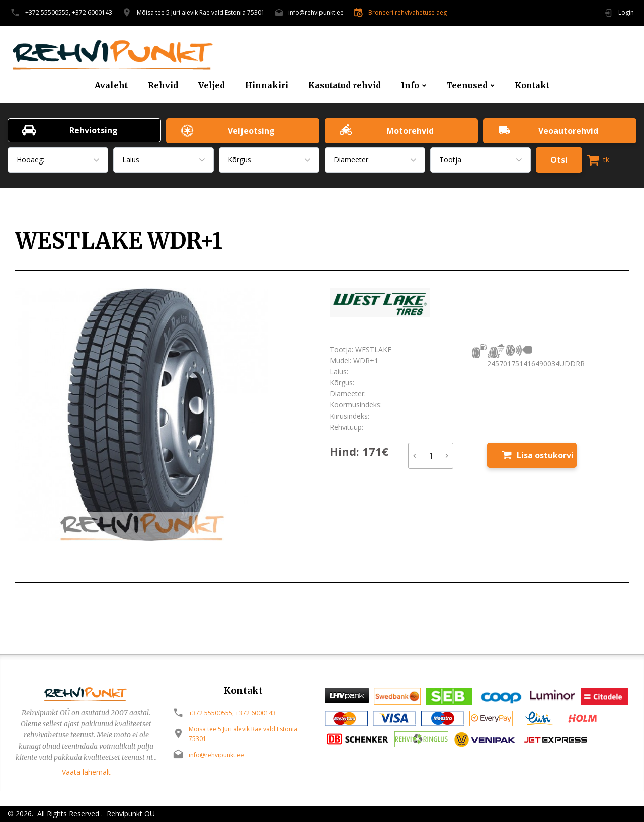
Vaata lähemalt (86, 772)
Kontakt (532, 85)
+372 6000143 (92, 12)
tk (598, 160)
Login (626, 12)
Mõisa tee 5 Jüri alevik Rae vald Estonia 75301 (201, 12)
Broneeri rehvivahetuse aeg (408, 12)
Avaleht (111, 85)
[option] (165, 415)
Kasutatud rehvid (345, 85)
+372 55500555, (48, 12)
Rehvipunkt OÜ (130, 814)
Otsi (559, 160)
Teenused (467, 85)
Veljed (212, 85)
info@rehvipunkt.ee (316, 12)
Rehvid (163, 85)
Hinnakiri (267, 85)
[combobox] (58, 160)
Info (410, 85)
